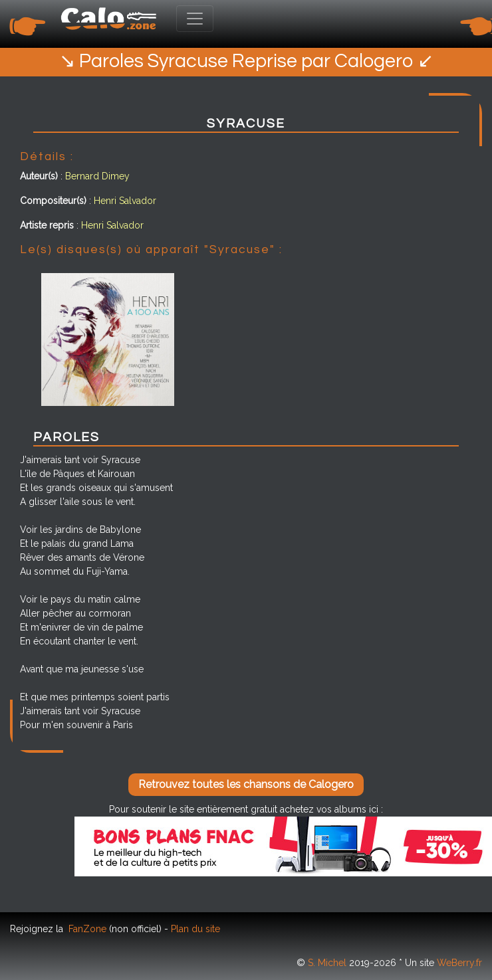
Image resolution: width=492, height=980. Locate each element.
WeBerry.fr (459, 963)
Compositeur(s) (53, 201)
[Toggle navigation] (195, 19)
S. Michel (327, 963)
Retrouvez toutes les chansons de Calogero (246, 784)
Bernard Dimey (97, 176)
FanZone (87, 929)
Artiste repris (47, 225)
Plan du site (195, 929)
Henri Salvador (125, 201)
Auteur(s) (39, 176)
